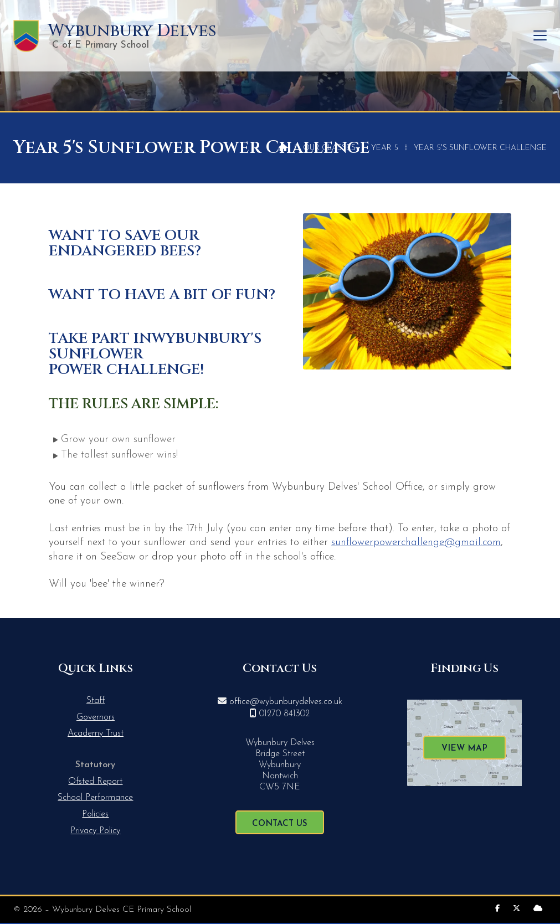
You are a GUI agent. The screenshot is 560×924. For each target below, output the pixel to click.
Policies (95, 814)
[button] (540, 36)
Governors (96, 717)
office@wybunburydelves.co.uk (286, 702)
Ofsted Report (95, 782)
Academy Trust (96, 733)
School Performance (95, 798)
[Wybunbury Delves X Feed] (517, 909)
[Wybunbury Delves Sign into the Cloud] (538, 909)
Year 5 (385, 148)
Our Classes (329, 148)
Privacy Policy (95, 831)
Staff (96, 701)
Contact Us (280, 824)
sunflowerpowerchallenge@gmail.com (416, 543)
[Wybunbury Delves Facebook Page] (497, 909)
